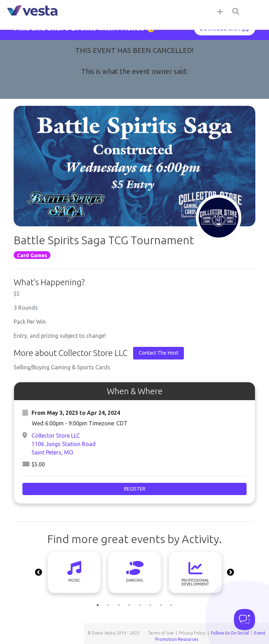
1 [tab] (98, 605)
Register (135, 489)
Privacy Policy (192, 633)
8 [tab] (171, 605)
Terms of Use (161, 633)
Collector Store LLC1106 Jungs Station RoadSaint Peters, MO (64, 444)
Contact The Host (158, 353)
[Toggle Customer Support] (244, 619)
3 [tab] (119, 605)
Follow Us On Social (230, 633)
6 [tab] (150, 605)
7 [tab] (161, 605)
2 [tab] (108, 605)
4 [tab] (129, 605)
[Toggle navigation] (255, 11)
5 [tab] (140, 605)
